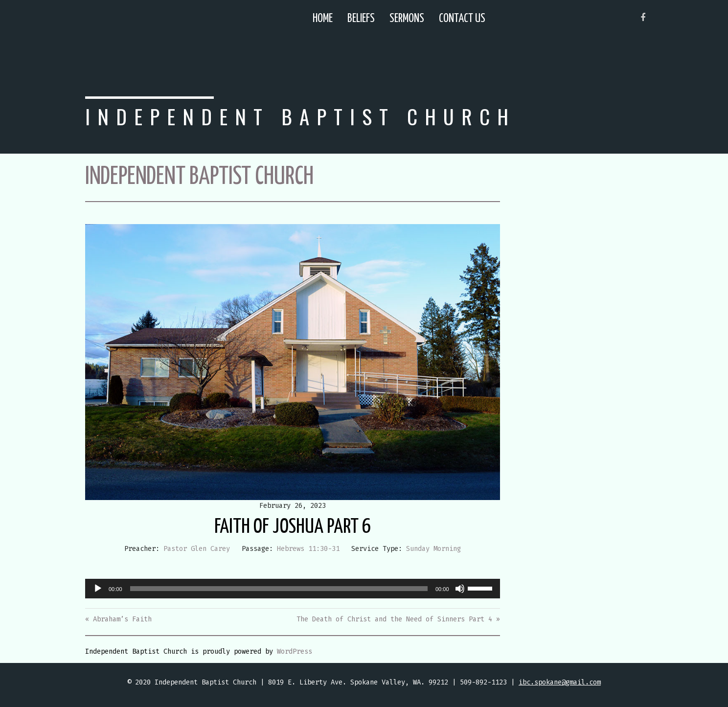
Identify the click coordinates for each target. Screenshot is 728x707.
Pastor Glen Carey (197, 549)
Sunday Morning (433, 549)
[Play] (98, 589)
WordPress (295, 651)
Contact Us (462, 19)
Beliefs (361, 19)
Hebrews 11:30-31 (308, 549)
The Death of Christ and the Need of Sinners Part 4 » (398, 619)
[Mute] (460, 589)
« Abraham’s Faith (118, 619)
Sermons (407, 19)
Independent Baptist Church (300, 116)
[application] (293, 589)
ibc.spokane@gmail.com (560, 682)
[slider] (279, 589)
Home (323, 19)
